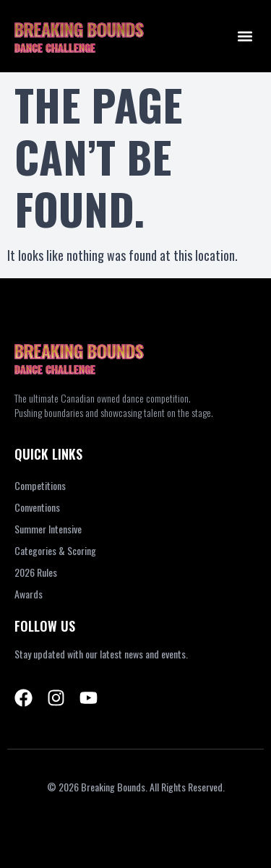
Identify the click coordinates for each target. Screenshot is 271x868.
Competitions (40, 485)
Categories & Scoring (55, 550)
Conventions (37, 507)
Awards (29, 594)
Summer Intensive (48, 529)
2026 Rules (36, 572)
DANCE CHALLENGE (55, 47)
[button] (245, 36)
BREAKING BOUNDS (79, 29)
